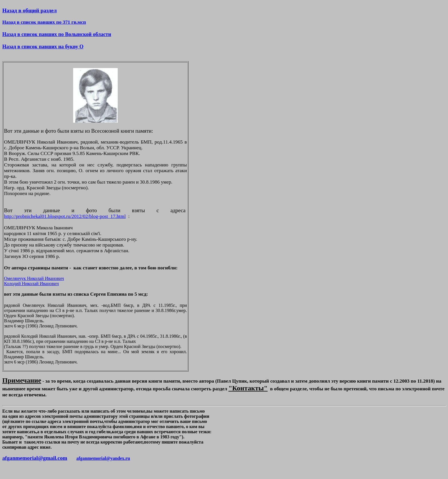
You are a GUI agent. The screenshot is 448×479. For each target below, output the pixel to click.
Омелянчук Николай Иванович (34, 278)
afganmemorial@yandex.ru (103, 458)
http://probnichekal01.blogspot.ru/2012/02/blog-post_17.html (65, 216)
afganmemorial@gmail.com (35, 458)
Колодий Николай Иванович (31, 284)
